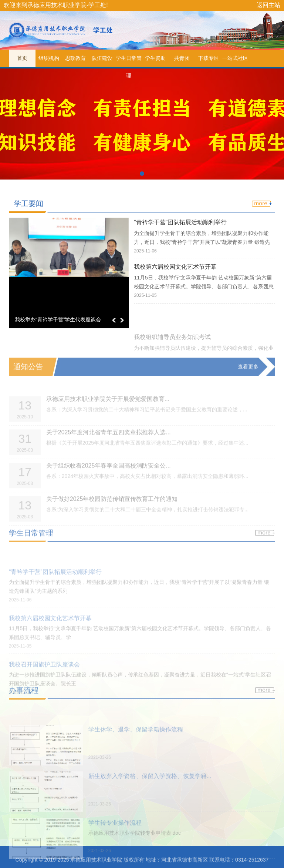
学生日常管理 (129, 61)
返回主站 (268, 5)
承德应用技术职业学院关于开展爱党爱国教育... (108, 411)
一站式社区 (235, 58)
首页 (22, 58)
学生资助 (155, 58)
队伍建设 (102, 58)
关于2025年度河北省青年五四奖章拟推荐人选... (109, 445)
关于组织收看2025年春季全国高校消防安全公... (109, 478)
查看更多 (248, 373)
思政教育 (75, 58)
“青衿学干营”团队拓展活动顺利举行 (180, 224)
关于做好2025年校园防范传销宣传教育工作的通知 (112, 511)
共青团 (182, 58)
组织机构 (49, 58)
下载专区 (209, 58)
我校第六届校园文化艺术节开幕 (175, 269)
